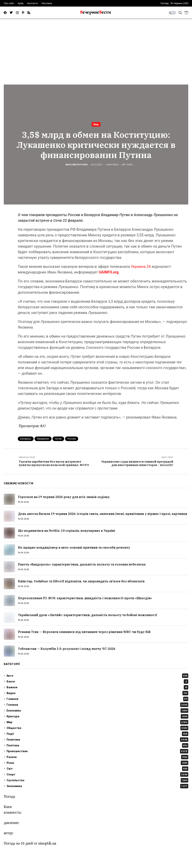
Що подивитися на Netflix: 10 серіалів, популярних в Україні (67, 531)
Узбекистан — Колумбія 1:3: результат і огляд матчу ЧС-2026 (67, 649)
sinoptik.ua (47, 844)
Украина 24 (141, 267)
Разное (97, 757)
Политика (97, 740)
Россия (72, 439)
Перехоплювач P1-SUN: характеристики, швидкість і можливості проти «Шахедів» (85, 598)
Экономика (97, 786)
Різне (97, 763)
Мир (96, 124)
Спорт (97, 774)
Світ (97, 769)
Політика (97, 745)
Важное (97, 687)
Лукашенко (43, 439)
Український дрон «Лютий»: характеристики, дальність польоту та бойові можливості (88, 615)
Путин (58, 439)
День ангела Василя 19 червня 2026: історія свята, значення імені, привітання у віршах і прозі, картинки (103, 514)
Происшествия (97, 751)
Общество (97, 728)
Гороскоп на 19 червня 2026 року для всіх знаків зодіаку (64, 497)
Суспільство (97, 780)
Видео (97, 693)
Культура (97, 716)
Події (97, 734)
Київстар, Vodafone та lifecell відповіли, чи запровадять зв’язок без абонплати (81, 581)
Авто (97, 676)
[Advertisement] (96, 47)
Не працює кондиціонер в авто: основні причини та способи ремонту (74, 547)
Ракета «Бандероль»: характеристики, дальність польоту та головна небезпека (82, 564)
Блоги (97, 682)
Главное (97, 699)
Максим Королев (76, 165)
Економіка (97, 711)
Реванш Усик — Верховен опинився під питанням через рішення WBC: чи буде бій (84, 632)
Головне (97, 705)
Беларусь (26, 439)
